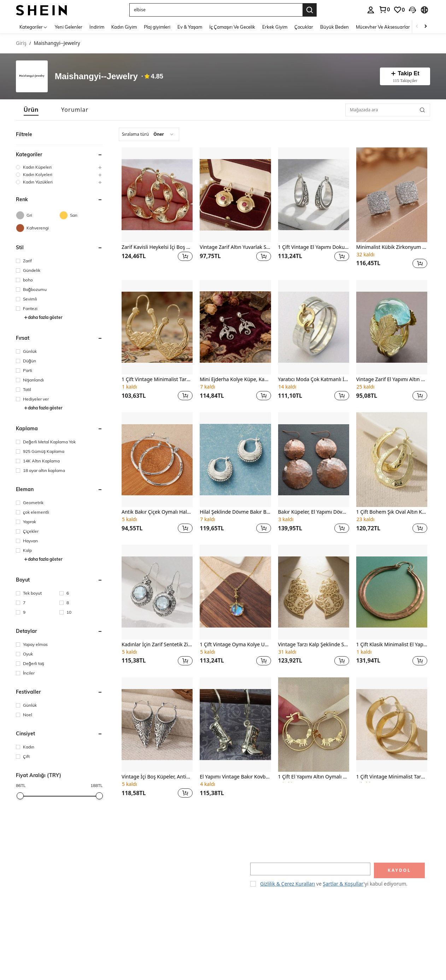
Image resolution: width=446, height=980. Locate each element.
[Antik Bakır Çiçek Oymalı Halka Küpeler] (157, 460)
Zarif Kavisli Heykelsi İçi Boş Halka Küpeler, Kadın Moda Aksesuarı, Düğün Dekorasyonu (157, 247)
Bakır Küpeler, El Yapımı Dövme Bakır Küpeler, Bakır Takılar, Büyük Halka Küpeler (314, 512)
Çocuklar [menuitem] (304, 27)
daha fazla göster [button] (43, 317)
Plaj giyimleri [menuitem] (157, 27)
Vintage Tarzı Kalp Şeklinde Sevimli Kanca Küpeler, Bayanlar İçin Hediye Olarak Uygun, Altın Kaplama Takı (314, 645)
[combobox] (149, 134)
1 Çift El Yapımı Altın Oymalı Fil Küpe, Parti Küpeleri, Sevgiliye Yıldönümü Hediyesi (314, 777)
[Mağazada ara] (388, 110)
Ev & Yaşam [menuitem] (190, 27)
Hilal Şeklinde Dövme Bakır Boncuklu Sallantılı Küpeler (235, 512)
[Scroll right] (426, 27)
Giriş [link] (21, 43)
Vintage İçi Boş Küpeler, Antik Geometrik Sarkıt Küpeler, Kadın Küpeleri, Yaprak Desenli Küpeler (157, 777)
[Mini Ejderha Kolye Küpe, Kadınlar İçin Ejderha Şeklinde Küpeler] (235, 327)
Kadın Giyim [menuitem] (124, 27)
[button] (216, 10)
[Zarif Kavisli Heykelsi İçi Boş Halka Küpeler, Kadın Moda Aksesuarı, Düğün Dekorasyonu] (157, 195)
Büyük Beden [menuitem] (334, 27)
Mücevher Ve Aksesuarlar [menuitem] (383, 27)
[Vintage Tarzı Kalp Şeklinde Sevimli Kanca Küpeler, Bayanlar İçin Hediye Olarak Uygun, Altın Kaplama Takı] (314, 592)
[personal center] (371, 10)
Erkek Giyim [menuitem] (275, 27)
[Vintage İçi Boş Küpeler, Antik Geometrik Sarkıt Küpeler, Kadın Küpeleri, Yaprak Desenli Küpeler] (157, 725)
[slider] (20, 796)
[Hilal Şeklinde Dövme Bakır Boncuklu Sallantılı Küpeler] (235, 460)
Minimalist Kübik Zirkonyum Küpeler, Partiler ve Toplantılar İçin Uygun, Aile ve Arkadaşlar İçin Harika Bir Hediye (392, 247)
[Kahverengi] (38, 228)
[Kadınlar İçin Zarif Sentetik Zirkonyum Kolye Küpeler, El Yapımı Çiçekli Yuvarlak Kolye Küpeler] (157, 592)
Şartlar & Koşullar (343, 884)
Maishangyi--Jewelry (96, 77)
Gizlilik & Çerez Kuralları (287, 884)
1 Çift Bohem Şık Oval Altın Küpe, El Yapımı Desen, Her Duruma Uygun (392, 512)
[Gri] (38, 215)
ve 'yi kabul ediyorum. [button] (334, 884)
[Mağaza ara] (422, 110)
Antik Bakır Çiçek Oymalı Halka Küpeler (157, 512)
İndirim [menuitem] (97, 27)
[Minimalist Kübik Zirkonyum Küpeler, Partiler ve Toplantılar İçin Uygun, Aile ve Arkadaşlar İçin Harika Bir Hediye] (392, 195)
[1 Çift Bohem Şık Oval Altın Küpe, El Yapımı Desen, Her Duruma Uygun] (392, 460)
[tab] (31, 110)
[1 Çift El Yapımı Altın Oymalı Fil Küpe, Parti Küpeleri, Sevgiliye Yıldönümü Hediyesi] (314, 725)
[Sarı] (81, 215)
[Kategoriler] (34, 27)
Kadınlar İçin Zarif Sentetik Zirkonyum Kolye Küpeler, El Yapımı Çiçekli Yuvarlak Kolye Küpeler (157, 645)
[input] (310, 869)
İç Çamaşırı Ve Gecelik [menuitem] (232, 27)
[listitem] (157, 209)
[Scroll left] (417, 27)
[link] (384, 10)
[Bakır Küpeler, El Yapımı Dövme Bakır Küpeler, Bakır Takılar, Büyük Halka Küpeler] (314, 460)
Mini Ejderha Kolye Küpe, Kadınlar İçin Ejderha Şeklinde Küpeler (235, 380)
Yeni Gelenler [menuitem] (69, 27)
